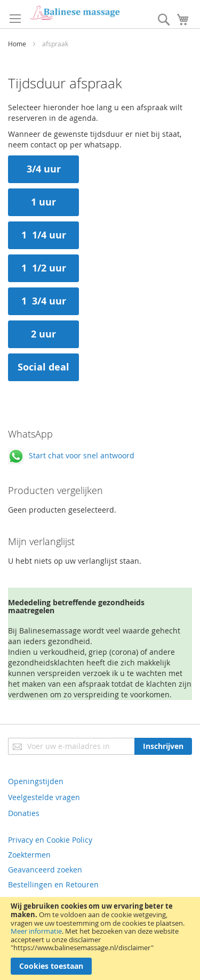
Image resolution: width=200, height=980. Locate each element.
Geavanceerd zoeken (45, 870)
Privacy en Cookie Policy (50, 840)
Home (18, 44)
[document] (100, 938)
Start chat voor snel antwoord (71, 455)
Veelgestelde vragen (44, 797)
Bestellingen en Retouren (53, 884)
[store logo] (75, 13)
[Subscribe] (163, 746)
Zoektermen (29, 855)
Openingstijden (36, 781)
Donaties (24, 813)
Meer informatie (36, 931)
